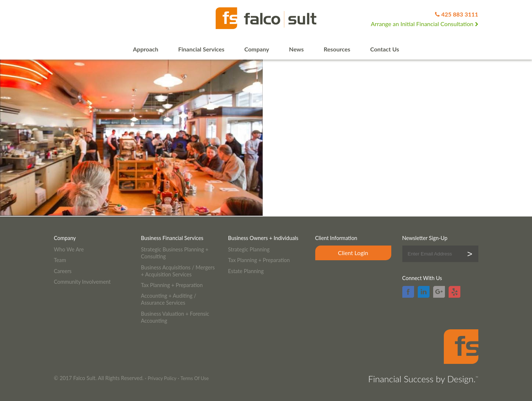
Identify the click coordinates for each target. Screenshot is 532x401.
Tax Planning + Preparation (172, 285)
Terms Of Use (195, 378)
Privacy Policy (162, 378)
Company (257, 49)
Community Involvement (82, 282)
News (296, 49)
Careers (63, 271)
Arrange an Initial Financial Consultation (424, 24)
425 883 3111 (460, 14)
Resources (337, 49)
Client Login (353, 253)
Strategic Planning (249, 249)
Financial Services (201, 49)
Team (60, 260)
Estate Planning (246, 271)
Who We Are (69, 249)
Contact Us (385, 49)
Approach (146, 49)
